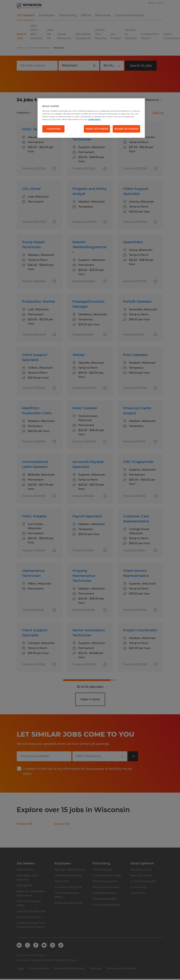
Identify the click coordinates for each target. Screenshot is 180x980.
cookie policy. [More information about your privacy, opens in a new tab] (94, 119)
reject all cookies (97, 129)
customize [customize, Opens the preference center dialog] (53, 129)
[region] (91, 118)
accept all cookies (126, 129)
